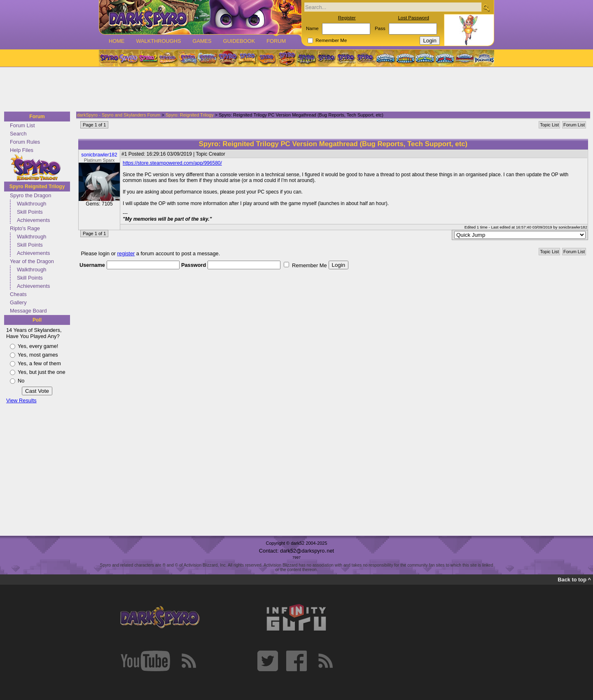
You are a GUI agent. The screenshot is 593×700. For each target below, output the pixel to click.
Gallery (18, 302)
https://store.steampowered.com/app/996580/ (172, 163)
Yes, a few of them (39, 363)
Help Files (22, 150)
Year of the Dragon (32, 261)
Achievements (33, 220)
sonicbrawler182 (99, 155)
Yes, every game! (38, 346)
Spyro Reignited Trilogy (37, 187)
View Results (21, 400)
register (126, 253)
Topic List (549, 125)
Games (202, 41)
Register (347, 18)
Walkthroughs (158, 41)
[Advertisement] (294, 90)
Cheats (18, 294)
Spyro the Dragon (30, 195)
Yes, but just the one (42, 372)
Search (18, 134)
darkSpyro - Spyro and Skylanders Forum (119, 115)
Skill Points (30, 212)
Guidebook (239, 41)
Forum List (22, 125)
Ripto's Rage (25, 228)
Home (117, 41)
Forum (276, 41)
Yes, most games (38, 355)
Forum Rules (25, 142)
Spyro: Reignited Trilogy (190, 115)
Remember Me (331, 40)
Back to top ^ (574, 580)
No (21, 381)
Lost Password (413, 18)
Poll (37, 320)
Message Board (28, 311)
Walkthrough (32, 204)
